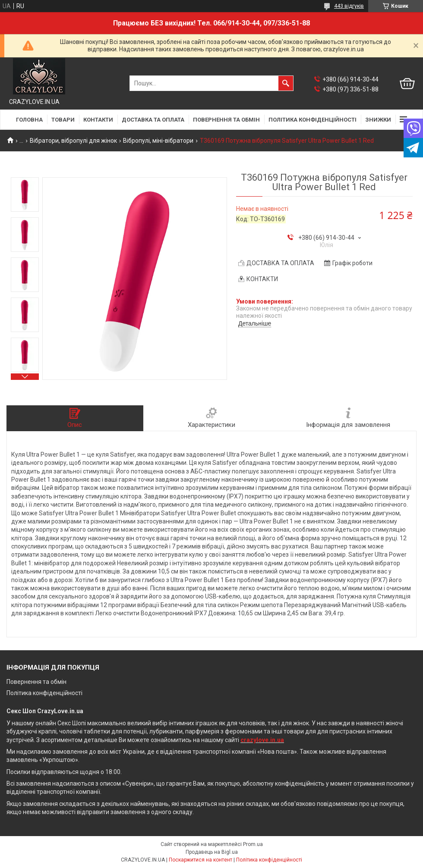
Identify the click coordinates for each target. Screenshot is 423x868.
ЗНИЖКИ (378, 120)
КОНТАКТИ (98, 120)
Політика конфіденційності (44, 693)
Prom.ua (253, 844)
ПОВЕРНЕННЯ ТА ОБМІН (226, 120)
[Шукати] (286, 83)
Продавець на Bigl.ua (212, 852)
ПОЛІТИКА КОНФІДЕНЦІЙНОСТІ (313, 120)
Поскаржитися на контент (200, 860)
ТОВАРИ (63, 120)
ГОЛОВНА (29, 120)
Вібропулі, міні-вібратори (158, 141)
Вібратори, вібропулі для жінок (73, 141)
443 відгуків (349, 6)
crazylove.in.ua (262, 740)
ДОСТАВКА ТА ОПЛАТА (153, 120)
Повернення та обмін (36, 682)
